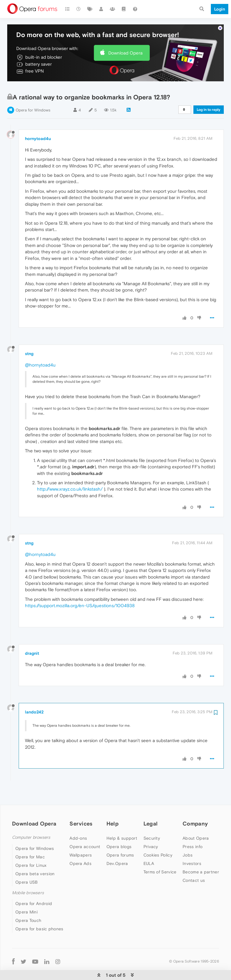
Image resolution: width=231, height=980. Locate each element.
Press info (192, 828)
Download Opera (125, 34)
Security (152, 820)
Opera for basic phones (39, 910)
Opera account (85, 828)
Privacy (151, 828)
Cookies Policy (158, 837)
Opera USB (27, 864)
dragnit (32, 635)
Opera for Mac (30, 838)
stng (29, 335)
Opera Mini (26, 894)
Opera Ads (80, 845)
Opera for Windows (33, 92)
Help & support (122, 820)
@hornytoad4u (40, 346)
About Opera (196, 820)
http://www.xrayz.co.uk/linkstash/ (70, 471)
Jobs (188, 837)
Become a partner (201, 854)
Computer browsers (31, 819)
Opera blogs (119, 828)
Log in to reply (209, 91)
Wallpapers (81, 837)
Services (81, 805)
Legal (151, 805)
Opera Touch (28, 902)
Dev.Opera (117, 845)
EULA (149, 845)
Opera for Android (34, 885)
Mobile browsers (28, 874)
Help (112, 805)
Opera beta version (35, 855)
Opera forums (120, 837)
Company (195, 805)
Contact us (194, 862)
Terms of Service (160, 854)
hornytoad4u (38, 120)
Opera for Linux (31, 847)
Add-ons (78, 820)
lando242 (34, 694)
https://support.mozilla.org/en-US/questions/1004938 (80, 587)
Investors (192, 845)
